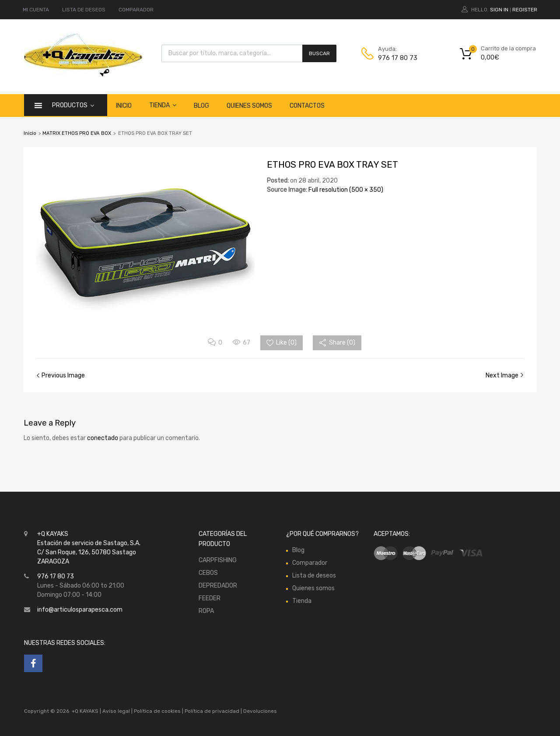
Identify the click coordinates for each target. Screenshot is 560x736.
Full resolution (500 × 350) (346, 190)
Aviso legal (116, 711)
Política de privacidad (213, 711)
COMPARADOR (136, 10)
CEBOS (208, 573)
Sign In (499, 10)
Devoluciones (259, 711)
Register (525, 10)
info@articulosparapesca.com (80, 610)
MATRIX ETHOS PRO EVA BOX (77, 133)
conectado (103, 438)
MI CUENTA (36, 10)
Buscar (319, 53)
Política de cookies (157, 711)
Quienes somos (249, 106)
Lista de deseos (314, 576)
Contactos (307, 106)
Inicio (124, 106)
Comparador (310, 563)
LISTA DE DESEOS (84, 10)
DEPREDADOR (218, 586)
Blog (201, 106)
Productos (73, 105)
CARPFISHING (218, 560)
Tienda (163, 105)
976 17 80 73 (398, 58)
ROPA (206, 611)
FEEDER (210, 598)
